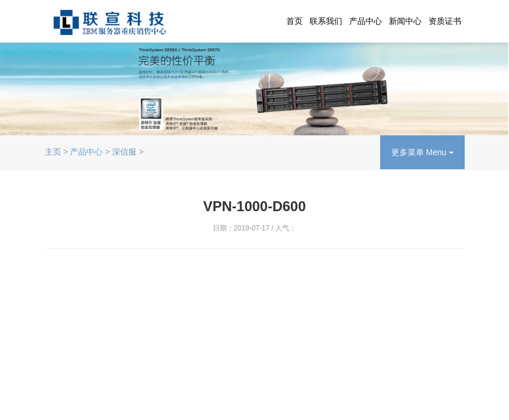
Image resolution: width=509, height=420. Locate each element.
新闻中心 (405, 21)
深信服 (124, 152)
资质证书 (445, 21)
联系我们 (326, 21)
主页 (53, 152)
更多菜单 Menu (422, 152)
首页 (294, 21)
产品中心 (366, 21)
